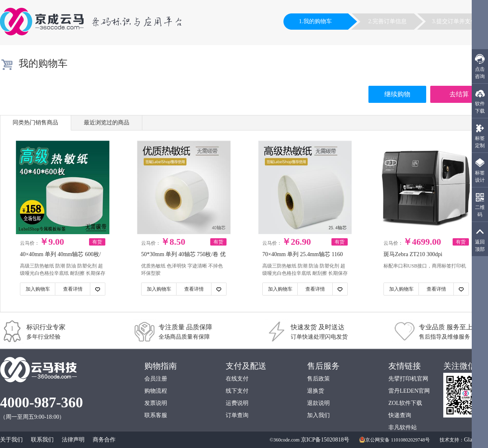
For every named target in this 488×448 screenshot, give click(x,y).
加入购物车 (38, 289)
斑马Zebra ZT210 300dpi (413, 254)
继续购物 (397, 94)
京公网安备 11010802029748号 (394, 440)
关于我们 (11, 440)
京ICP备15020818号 (325, 440)
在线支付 (237, 379)
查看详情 (73, 289)
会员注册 (156, 379)
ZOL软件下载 (405, 403)
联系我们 (42, 440)
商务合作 (104, 440)
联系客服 (156, 415)
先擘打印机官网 (408, 379)
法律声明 (73, 440)
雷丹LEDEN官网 (409, 391)
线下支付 (237, 391)
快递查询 (400, 415)
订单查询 (237, 415)
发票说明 (156, 403)
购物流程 (156, 391)
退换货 (316, 391)
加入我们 (318, 415)
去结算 (459, 94)
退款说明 (318, 403)
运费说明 (237, 403)
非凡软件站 (403, 427)
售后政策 (318, 379)
